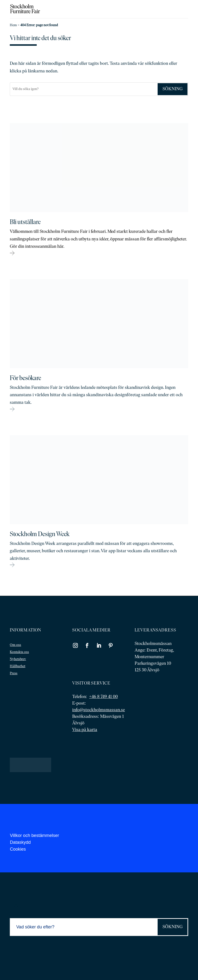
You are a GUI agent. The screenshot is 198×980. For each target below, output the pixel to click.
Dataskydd (20, 842)
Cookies (18, 849)
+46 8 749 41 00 (103, 697)
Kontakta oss (19, 652)
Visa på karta (85, 730)
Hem (13, 25)
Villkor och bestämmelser (34, 835)
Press (14, 673)
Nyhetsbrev (18, 659)
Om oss (15, 645)
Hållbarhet (17, 666)
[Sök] (83, 89)
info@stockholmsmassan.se (99, 710)
